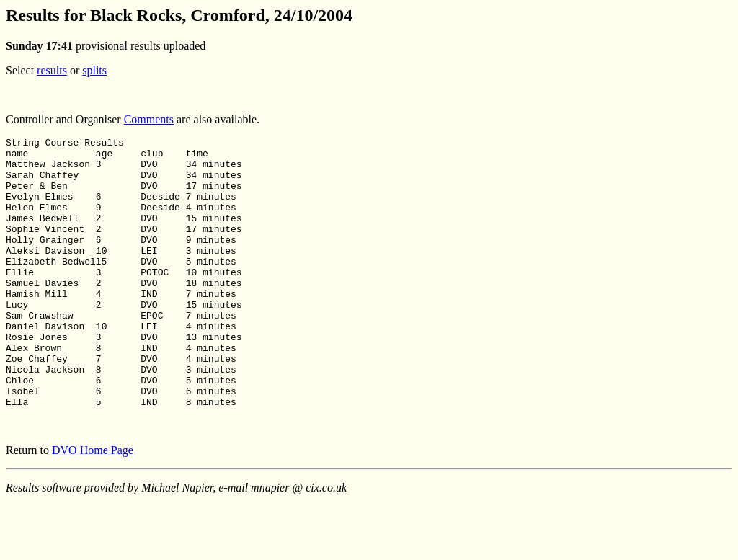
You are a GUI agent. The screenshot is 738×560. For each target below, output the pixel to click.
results (52, 70)
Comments (149, 119)
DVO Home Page (93, 504)
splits (94, 70)
